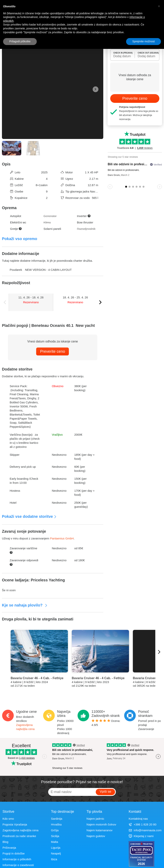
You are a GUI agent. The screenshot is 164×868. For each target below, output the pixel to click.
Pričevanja (9, 848)
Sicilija (55, 836)
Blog (5, 842)
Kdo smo (8, 819)
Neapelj (56, 853)
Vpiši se (105, 792)
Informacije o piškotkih (17, 859)
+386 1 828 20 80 (142, 824)
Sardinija (57, 819)
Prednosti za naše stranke (19, 836)
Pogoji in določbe (14, 853)
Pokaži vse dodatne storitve (29, 516)
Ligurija (56, 848)
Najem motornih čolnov (101, 824)
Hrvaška (56, 824)
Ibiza (54, 859)
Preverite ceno (53, 351)
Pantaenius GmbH (62, 538)
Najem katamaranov (99, 830)
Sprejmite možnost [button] (143, 41)
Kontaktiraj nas (138, 819)
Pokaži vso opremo (20, 239)
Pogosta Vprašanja (15, 824)
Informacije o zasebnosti (18, 865)
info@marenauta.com (145, 830)
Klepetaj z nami (141, 836)
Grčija (55, 830)
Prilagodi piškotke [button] (20, 41)
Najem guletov (96, 836)
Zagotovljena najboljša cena (20, 830)
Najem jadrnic (95, 819)
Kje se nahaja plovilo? (25, 605)
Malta (55, 842)
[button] (159, 6)
